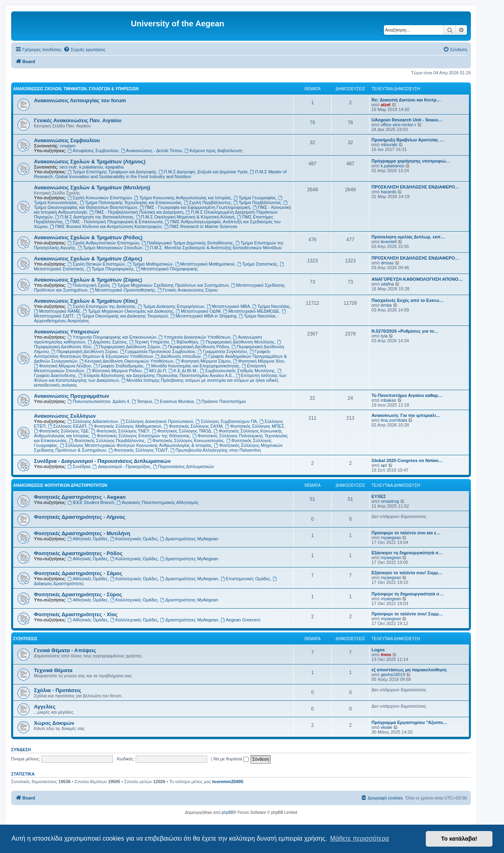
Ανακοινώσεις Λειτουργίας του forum (80, 100)
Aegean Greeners (241, 620)
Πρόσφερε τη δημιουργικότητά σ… (408, 594)
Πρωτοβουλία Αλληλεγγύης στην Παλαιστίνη (216, 450)
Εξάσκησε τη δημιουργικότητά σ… (407, 553)
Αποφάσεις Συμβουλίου (93, 151)
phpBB (227, 812)
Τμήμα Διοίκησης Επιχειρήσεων (171, 306)
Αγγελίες (45, 707)
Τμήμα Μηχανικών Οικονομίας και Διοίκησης (128, 311)
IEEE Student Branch (91, 502)
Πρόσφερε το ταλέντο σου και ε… (406, 533)
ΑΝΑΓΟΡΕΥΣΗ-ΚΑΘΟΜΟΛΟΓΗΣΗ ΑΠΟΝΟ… (417, 279)
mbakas (388, 400)
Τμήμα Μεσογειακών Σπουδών (110, 248)
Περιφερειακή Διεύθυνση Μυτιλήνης (237, 342)
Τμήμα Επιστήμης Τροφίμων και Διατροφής (112, 172)
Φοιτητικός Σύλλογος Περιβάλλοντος (107, 440)
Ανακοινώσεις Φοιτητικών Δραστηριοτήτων (60, 485)
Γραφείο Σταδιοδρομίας (119, 366)
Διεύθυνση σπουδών (178, 356)
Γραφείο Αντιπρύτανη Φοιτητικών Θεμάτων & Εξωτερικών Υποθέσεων (152, 354)
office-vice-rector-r (398, 125)
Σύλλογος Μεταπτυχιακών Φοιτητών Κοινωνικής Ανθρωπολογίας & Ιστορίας (136, 445)
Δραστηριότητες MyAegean (189, 539)
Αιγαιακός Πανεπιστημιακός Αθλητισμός (158, 502)
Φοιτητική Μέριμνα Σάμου (203, 361)
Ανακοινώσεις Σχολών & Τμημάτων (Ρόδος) (88, 237)
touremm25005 (228, 782)
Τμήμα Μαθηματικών (150, 264)
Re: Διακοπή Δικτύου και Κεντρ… (406, 100)
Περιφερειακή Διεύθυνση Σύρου (85, 351)
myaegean (391, 538)
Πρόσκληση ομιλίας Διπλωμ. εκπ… (408, 237)
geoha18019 (393, 674)
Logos (378, 650)
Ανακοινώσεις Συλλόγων (65, 416)
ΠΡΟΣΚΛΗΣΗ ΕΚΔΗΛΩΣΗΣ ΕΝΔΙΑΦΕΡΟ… (415, 187)
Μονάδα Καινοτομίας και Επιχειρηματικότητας (193, 366)
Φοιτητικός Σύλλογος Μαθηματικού (125, 426)
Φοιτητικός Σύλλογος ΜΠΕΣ (255, 426)
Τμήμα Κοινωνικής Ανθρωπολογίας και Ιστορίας (183, 198)
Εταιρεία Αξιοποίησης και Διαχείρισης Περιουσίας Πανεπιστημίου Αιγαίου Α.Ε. (156, 375)
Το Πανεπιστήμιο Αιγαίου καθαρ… (407, 395)
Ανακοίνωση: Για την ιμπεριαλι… (406, 415)
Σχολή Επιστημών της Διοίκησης (101, 306)
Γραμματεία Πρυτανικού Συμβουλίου (158, 351)
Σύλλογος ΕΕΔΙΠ (67, 426)
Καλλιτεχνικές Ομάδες (134, 539)
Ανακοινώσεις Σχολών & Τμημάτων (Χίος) (86, 301)
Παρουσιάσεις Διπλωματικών (183, 466)
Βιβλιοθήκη (185, 342)
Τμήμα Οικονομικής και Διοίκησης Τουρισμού (122, 316)
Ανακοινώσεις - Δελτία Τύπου (152, 151)
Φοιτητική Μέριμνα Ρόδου (114, 371)
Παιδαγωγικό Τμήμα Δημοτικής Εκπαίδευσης (187, 243)
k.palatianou (91, 167)
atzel (385, 105)
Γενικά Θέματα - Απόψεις (65, 650)
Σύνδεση (21, 750)
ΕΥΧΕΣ (379, 496)
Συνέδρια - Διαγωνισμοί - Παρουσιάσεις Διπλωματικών (102, 461)
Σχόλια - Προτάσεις (58, 690)
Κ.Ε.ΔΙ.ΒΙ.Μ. (183, 371)
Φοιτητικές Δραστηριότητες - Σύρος (78, 594)
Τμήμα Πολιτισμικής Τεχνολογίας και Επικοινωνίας (131, 202)
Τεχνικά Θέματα (53, 670)
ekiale (386, 727)
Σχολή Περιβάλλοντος (208, 202)
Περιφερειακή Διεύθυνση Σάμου (127, 347)
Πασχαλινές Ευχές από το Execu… (408, 300)
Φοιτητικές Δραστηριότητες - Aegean (80, 497)
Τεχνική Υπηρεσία (149, 342)
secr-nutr (68, 167)
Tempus (142, 401)
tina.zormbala (394, 420)
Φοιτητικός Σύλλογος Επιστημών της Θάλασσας (141, 436)
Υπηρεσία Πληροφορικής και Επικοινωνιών (112, 337)
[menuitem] (84, 50)
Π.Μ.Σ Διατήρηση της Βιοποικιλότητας (94, 217)
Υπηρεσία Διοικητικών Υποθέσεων (195, 337)
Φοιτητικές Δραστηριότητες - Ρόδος (78, 553)
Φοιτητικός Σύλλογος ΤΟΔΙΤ (138, 450)
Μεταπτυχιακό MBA (228, 306)
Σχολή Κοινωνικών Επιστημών (100, 198)
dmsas (387, 263)
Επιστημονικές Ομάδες (245, 579)
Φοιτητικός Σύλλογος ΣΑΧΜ (193, 426)
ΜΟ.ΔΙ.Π (155, 371)
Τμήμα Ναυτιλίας (271, 306)
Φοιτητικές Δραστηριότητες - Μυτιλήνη (82, 533)
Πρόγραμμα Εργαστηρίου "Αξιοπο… (409, 722)
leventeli (389, 242)
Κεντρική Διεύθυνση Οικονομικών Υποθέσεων (126, 361)
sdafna (387, 284)
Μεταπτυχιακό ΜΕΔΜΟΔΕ (251, 311)
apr (384, 465)
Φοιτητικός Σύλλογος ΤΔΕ (61, 431)
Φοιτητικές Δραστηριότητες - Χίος (76, 614)
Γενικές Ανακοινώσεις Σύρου (188, 290)
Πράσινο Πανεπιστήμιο (221, 401)
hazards (388, 192)
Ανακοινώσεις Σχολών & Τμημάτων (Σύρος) (88, 280)
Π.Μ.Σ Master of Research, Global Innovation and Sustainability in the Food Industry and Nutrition (160, 174)
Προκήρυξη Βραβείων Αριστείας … (408, 140)
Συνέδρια (79, 466)
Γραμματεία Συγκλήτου (222, 351)
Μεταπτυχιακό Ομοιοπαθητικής (123, 290)
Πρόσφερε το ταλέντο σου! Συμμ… (407, 614)
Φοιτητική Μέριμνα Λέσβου (62, 366)
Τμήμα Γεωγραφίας (255, 198)
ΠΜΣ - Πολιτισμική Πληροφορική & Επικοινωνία (114, 222)
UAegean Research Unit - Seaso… (407, 120)
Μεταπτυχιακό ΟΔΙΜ (198, 311)
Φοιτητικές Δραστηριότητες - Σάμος (78, 573)
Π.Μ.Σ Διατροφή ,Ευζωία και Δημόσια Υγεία (203, 172)
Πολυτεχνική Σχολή (88, 285)
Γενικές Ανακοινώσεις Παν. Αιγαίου (78, 120)
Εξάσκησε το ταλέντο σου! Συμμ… (407, 573)
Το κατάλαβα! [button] (459, 839)
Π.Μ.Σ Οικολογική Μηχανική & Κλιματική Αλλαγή (185, 217)
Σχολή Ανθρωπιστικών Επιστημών (103, 243)
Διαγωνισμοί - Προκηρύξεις (122, 466)
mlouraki (389, 145)
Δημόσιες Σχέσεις (107, 342)
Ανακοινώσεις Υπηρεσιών (66, 332)
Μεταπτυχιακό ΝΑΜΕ (57, 311)
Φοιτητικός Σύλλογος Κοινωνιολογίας (186, 440)
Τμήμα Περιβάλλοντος (257, 202)
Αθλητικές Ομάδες (88, 539)
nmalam (68, 146)
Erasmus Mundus (174, 401)
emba (386, 305)
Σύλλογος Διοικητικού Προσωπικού (157, 421)
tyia (384, 336)
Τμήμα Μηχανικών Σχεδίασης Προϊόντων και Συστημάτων (170, 285)
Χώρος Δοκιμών (54, 723)
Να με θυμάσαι (231, 759)
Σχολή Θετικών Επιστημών (96, 264)
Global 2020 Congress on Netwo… (407, 460)
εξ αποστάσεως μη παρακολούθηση (409, 670)
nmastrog (390, 501)
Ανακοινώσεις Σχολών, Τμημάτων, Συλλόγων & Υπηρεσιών (76, 89)
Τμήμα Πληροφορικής (110, 269)
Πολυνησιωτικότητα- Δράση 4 (98, 401)
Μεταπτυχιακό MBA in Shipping (203, 316)
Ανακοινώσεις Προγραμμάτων (72, 396)
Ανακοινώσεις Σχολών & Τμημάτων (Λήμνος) (90, 162)
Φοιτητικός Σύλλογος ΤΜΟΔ (182, 431)
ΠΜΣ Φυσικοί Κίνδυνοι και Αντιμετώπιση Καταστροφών (106, 226)
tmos (386, 655)
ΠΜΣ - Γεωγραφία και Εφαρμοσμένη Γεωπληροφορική (195, 207)
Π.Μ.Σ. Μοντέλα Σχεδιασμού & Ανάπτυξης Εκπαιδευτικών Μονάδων (213, 248)
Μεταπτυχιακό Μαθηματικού (205, 264)
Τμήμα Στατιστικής (257, 264)
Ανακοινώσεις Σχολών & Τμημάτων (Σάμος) (88, 259)
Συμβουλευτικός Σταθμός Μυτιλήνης (237, 371)
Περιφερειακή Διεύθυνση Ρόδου (196, 347)
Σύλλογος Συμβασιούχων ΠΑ (226, 421)
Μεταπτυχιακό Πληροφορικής (167, 269)
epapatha (115, 167)
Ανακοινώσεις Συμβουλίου (67, 140)
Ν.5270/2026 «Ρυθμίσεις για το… (405, 331)
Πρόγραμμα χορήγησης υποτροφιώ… (411, 161)
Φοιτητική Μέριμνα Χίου (259, 361)
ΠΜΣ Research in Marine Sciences (201, 226)
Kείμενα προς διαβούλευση (213, 151)
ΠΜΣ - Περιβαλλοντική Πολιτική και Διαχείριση (136, 212)
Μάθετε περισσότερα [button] (360, 838)
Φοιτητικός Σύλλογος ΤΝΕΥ (121, 431)
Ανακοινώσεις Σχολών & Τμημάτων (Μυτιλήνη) (92, 187)
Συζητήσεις (25, 639)
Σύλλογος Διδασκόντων (93, 421)
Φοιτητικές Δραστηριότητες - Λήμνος (80, 517)
